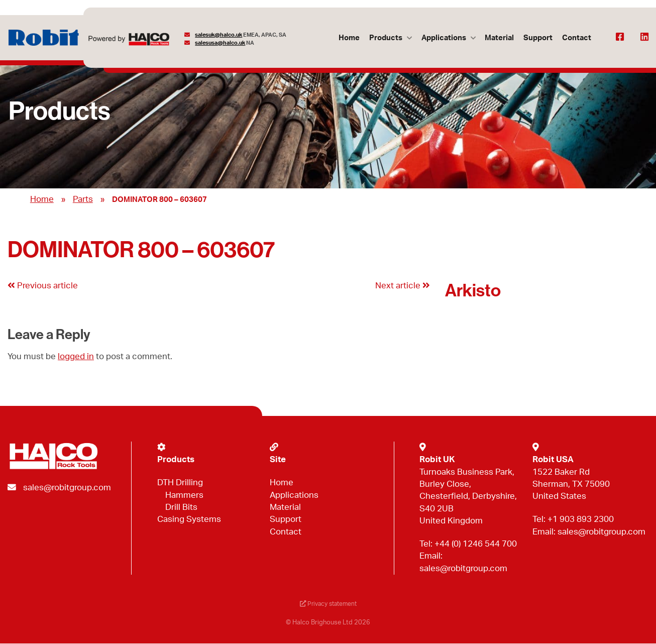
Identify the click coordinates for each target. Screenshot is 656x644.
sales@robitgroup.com (67, 488)
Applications (443, 38)
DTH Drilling (180, 482)
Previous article (43, 286)
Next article (403, 286)
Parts (83, 199)
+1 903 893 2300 (581, 519)
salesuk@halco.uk (219, 35)
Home (348, 38)
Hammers (184, 495)
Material (499, 38)
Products (385, 38)
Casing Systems (189, 519)
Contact (577, 38)
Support (537, 38)
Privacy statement (328, 604)
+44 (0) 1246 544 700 (476, 544)
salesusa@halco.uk (221, 43)
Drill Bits (181, 507)
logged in (76, 356)
